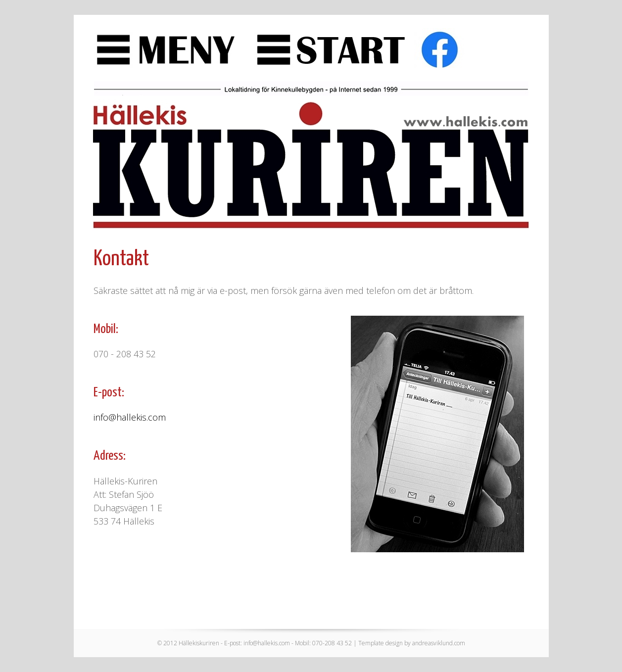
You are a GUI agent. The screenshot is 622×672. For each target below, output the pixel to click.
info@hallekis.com (130, 417)
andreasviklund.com (439, 643)
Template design (381, 643)
